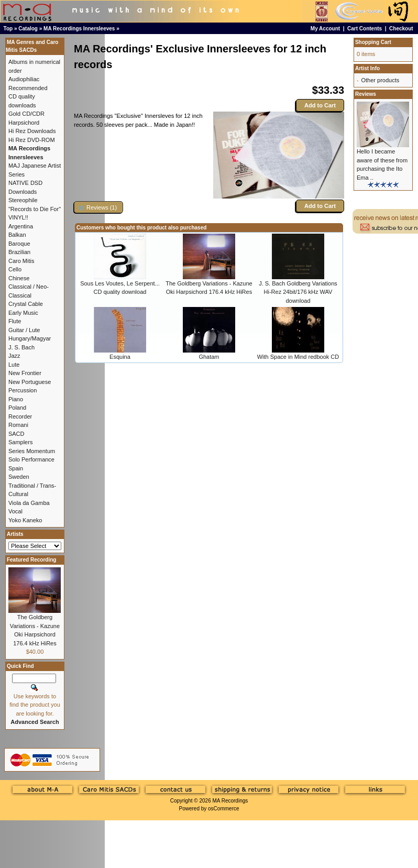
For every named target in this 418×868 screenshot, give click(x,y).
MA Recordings (230, 801)
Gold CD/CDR (26, 114)
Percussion (23, 390)
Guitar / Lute (24, 330)
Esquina (120, 357)
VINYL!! (18, 217)
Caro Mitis (21, 261)
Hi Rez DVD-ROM (32, 140)
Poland (17, 408)
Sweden (19, 477)
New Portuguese (30, 382)
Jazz (14, 356)
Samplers (20, 442)
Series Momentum (32, 451)
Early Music (23, 313)
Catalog (28, 29)
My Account (325, 29)
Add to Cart (320, 105)
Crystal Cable (26, 304)
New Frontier (25, 373)
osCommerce (223, 809)
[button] (98, 207)
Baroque (19, 244)
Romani (18, 425)
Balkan (17, 235)
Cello (15, 269)
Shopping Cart (373, 42)
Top (8, 29)
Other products (380, 80)
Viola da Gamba (29, 503)
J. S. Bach (21, 347)
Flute (15, 321)
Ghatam (209, 357)
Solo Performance (31, 459)
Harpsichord (24, 123)
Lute (14, 365)
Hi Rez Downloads (32, 131)
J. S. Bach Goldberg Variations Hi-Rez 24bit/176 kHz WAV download (298, 292)
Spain (16, 468)
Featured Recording (31, 560)
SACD (16, 434)
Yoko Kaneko (25, 520)
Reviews (366, 94)
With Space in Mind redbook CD (298, 357)
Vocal (15, 511)
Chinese (19, 278)
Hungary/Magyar (30, 338)
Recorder (20, 416)
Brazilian (19, 252)
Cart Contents (365, 29)
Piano (16, 399)
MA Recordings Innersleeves (79, 29)
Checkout (401, 29)
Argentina (21, 226)
